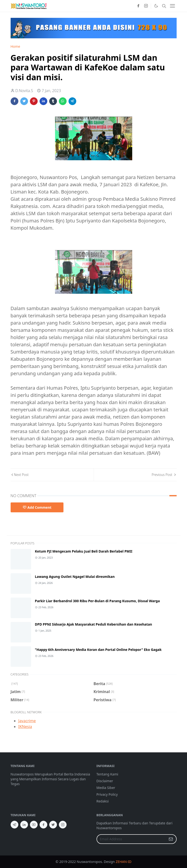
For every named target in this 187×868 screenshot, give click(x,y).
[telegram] (14, 825)
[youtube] (34, 825)
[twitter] (53, 825)
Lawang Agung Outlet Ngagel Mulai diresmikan (75, 577)
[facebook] (138, 6)
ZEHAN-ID (123, 862)
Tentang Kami (107, 774)
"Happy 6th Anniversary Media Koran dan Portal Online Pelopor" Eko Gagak (98, 650)
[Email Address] (131, 839)
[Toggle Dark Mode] (156, 6)
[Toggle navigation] (172, 6)
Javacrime (27, 721)
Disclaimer (105, 781)
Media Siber (106, 788)
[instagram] (146, 6)
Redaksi (103, 801)
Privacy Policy (107, 794)
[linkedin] (24, 825)
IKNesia (25, 727)
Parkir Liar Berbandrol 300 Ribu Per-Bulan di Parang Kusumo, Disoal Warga (97, 601)
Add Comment (37, 507)
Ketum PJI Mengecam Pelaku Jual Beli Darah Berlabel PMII (84, 551)
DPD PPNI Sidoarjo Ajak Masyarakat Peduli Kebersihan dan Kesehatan (94, 624)
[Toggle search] (164, 6)
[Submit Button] (171, 839)
